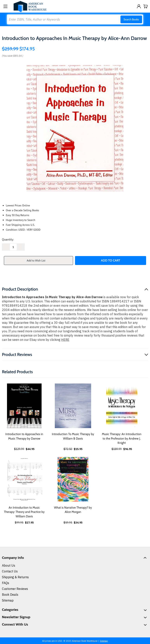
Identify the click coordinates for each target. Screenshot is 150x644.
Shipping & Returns (15, 577)
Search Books (131, 19)
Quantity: (8, 239)
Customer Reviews (15, 589)
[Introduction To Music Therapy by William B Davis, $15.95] (73, 406)
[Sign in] (139, 6)
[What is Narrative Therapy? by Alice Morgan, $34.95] (73, 479)
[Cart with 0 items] (146, 6)
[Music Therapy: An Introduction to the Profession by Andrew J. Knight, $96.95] (122, 406)
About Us (9, 565)
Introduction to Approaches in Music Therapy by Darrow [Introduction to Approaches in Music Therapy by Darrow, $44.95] (24, 436)
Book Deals (10, 595)
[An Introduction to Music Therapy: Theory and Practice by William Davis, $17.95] (24, 479)
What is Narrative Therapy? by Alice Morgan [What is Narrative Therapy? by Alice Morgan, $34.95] (73, 510)
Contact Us (10, 571)
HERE (65, 340)
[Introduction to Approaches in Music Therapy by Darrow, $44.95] (24, 406)
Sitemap (8, 600)
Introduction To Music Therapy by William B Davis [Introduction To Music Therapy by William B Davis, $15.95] (73, 436)
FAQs (6, 583)
